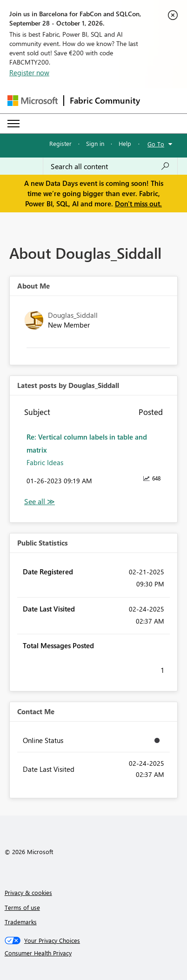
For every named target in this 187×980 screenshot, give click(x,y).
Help (125, 143)
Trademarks (21, 922)
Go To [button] (156, 144)
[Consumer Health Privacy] (94, 953)
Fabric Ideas (45, 462)
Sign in (95, 143)
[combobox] (110, 166)
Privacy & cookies (28, 892)
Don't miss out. (138, 204)
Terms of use (22, 907)
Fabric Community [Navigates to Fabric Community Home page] (105, 100)
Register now (29, 72)
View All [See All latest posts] (40, 502)
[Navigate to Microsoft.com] (33, 101)
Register (60, 143)
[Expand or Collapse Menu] (13, 124)
